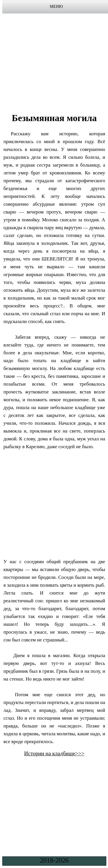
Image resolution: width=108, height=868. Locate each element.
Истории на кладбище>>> (54, 753)
